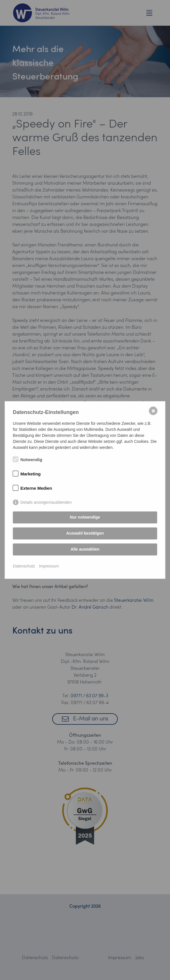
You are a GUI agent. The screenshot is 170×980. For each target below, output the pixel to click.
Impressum (49, 566)
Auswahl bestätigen (85, 533)
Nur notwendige (85, 517)
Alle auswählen (85, 549)
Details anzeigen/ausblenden (46, 502)
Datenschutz (24, 566)
